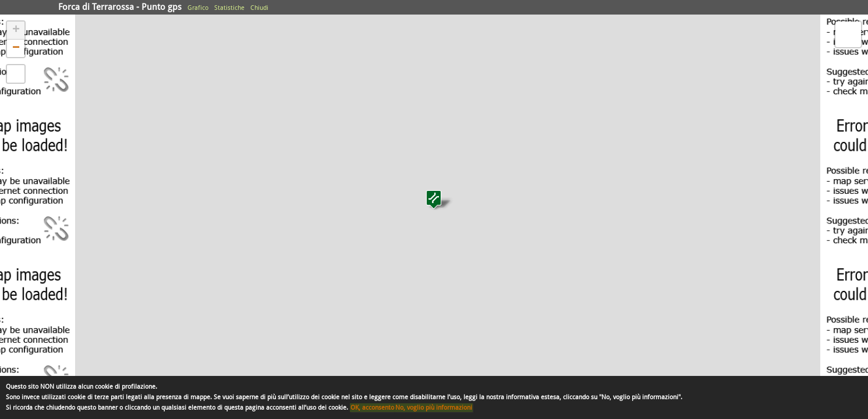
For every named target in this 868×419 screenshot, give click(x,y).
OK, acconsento (372, 408)
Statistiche (229, 8)
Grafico (198, 8)
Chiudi (259, 8)
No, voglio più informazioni (434, 408)
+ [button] (16, 30)
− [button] (16, 48)
